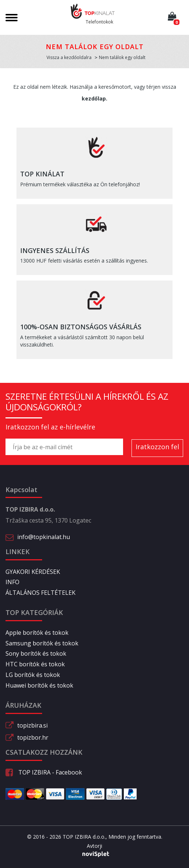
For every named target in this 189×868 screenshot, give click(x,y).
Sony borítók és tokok (36, 653)
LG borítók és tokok (33, 675)
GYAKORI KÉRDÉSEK (33, 572)
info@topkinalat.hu (44, 537)
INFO (12, 582)
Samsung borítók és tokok (42, 643)
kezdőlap (94, 98)
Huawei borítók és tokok (39, 685)
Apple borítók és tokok (37, 633)
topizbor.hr (33, 737)
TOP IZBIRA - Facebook (44, 772)
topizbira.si (32, 725)
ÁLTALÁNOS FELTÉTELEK (40, 593)
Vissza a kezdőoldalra (69, 57)
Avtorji (94, 846)
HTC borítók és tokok (35, 664)
